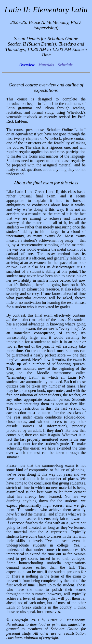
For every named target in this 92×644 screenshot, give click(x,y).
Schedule (65, 65)
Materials (46, 65)
